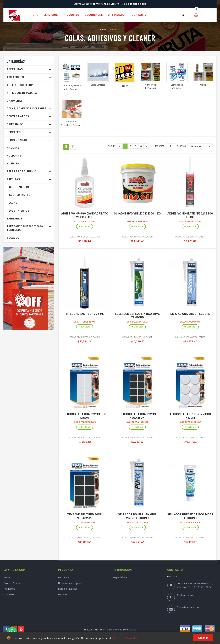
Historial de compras (70, 583)
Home (103, 29)
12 (171, 146)
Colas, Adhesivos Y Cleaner (27, 109)
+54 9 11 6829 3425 (134, 4)
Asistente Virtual (186, 595)
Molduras (14, 156)
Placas (12, 203)
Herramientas (17, 140)
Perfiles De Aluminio (21, 172)
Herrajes (14, 132)
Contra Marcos (18, 117)
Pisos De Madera (18, 187)
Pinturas (13, 179)
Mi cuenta (64, 577)
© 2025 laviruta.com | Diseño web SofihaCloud (110, 630)
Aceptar (203, 638)
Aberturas (15, 69)
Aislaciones (15, 77)
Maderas (13, 148)
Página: (112, 146)
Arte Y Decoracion (20, 85)
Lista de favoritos (68, 589)
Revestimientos (18, 211)
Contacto (9, 594)
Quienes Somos (12, 583)
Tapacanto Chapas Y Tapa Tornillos (25, 228)
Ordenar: (182, 146)
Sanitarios (14, 219)
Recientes (196, 146)
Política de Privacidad (126, 638)
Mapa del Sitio (120, 577)
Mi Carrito (64, 594)
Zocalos (13, 238)
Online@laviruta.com (188, 607)
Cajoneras (15, 101)
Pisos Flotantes (18, 195)
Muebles (13, 164)
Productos (9, 589)
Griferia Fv (15, 124)
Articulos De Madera (22, 93)
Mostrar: (160, 146)
